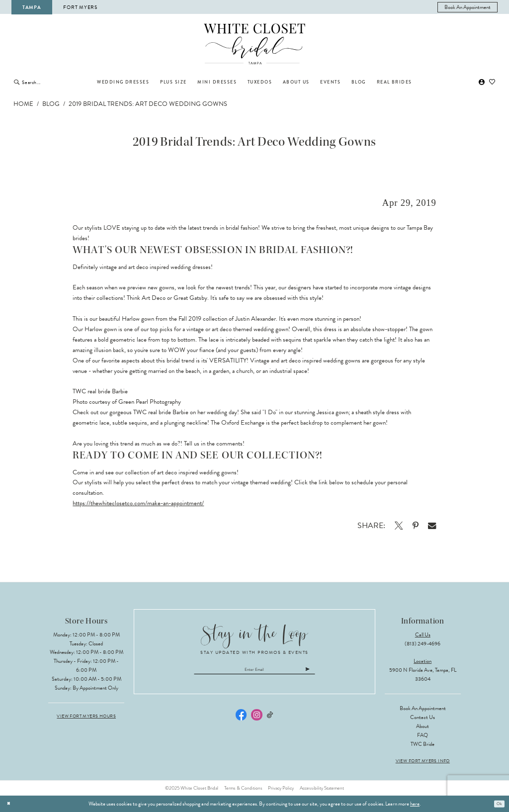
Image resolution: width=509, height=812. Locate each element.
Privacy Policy (281, 788)
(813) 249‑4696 (423, 644)
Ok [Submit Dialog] (498, 804)
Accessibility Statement (322, 788)
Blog (51, 104)
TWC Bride (423, 744)
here (415, 804)
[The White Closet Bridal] (255, 44)
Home (23, 104)
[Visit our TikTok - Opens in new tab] (270, 719)
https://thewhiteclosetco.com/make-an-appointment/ (138, 503)
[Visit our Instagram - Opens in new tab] (256, 719)
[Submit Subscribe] (330, 672)
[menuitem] (468, 7)
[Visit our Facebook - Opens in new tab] (241, 719)
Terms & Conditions (243, 788)
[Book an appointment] (468, 7)
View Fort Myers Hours (86, 716)
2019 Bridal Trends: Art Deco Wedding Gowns (148, 104)
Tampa (32, 7)
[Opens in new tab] (398, 526)
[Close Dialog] (10, 804)
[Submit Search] (17, 82)
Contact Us (423, 717)
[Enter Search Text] (54, 82)
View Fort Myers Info (423, 761)
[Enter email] (255, 672)
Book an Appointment (423, 708)
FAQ (423, 735)
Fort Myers (80, 7)
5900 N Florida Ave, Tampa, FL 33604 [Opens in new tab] (423, 675)
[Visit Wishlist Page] (493, 82)
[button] (482, 82)
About (423, 726)
